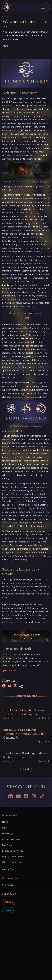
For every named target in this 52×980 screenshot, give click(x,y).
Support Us (9, 894)
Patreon (9, 902)
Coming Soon (8, 885)
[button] (10, 7)
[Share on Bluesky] (9, 686)
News (5, 26)
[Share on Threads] (15, 686)
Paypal (8, 910)
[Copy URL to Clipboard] (21, 687)
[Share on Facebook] (4, 686)
